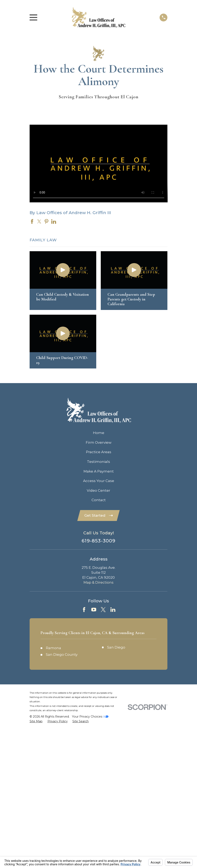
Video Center (98, 490)
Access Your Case (99, 481)
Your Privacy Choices (90, 717)
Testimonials (98, 462)
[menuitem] (36, 721)
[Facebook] (84, 610)
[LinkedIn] (113, 610)
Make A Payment (99, 471)
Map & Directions (98, 582)
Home (99, 433)
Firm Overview (99, 442)
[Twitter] (103, 610)
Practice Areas (99, 452)
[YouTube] (94, 610)
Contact (99, 500)
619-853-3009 (99, 541)
